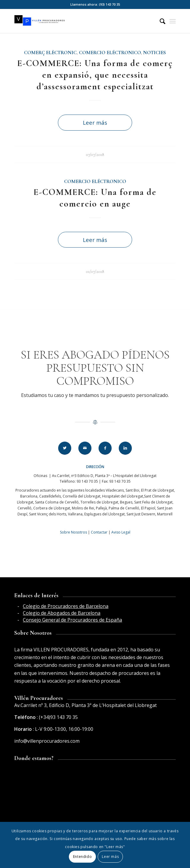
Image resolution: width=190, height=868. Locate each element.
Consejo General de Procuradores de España (72, 620)
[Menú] (173, 21)
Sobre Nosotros (73, 532)
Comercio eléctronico (110, 53)
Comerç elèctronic (50, 53)
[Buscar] (160, 21)
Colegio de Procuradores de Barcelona (66, 606)
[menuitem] (160, 21)
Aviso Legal (121, 532)
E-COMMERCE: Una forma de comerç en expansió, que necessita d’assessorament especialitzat (95, 75)
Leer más (95, 122)
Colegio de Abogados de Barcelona (62, 613)
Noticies (155, 53)
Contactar (99, 532)
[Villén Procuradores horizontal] (79, 21)
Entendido (82, 857)
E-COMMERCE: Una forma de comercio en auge (95, 198)
